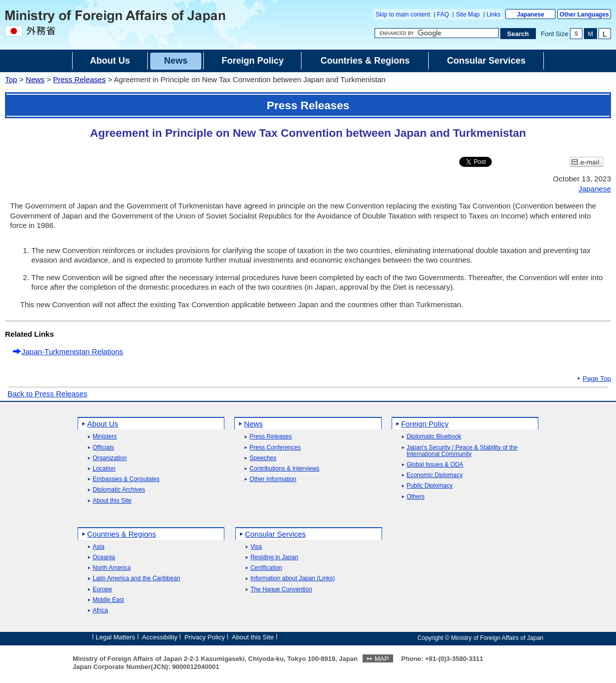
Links (494, 15)
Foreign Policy (425, 424)
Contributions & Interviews (284, 469)
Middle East (108, 600)
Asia (98, 547)
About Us (103, 424)
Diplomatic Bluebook (434, 437)
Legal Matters (115, 637)
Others (416, 497)
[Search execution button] (518, 34)
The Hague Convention (281, 590)
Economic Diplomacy (435, 475)
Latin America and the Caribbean (136, 579)
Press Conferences (275, 448)
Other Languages (584, 15)
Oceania (104, 557)
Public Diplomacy (430, 486)
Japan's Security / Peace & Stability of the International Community (462, 451)
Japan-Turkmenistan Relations (72, 352)
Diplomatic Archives (119, 490)
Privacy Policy (205, 637)
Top (11, 79)
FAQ (443, 15)
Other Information (273, 479)
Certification (266, 568)
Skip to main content (403, 15)
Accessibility (160, 637)
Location (104, 469)
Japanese (531, 15)
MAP (382, 659)
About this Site (112, 501)
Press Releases (79, 79)
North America (112, 568)
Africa (100, 611)
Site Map (468, 15)
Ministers (105, 437)
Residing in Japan (274, 557)
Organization (110, 458)
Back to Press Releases (47, 394)
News (35, 79)
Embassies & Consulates (126, 479)
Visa (256, 547)
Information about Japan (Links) (293, 579)
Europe (102, 590)
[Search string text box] (437, 33)
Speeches (263, 458)
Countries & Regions (122, 534)
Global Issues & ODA (435, 465)
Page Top (597, 379)
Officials (103, 448)
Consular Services (275, 534)
